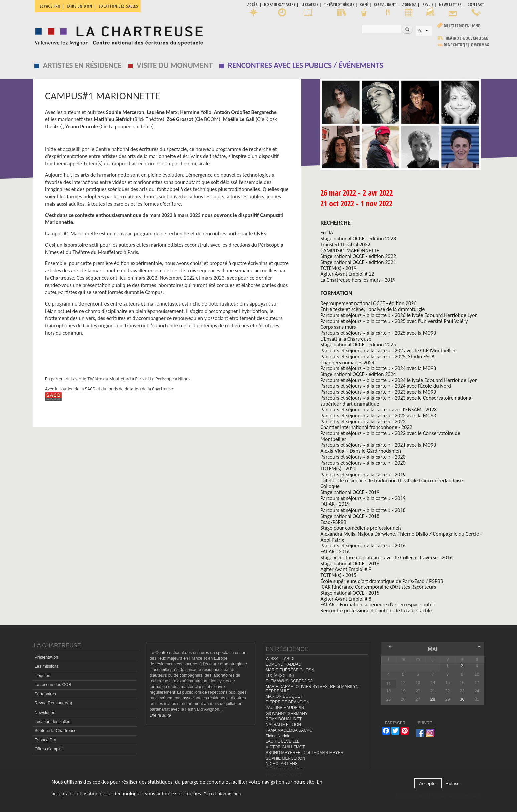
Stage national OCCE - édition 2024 (358, 374)
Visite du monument (175, 65)
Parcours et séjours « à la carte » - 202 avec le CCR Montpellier (388, 350)
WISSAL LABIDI (280, 659)
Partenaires (45, 694)
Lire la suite (160, 715)
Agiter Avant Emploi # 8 (346, 599)
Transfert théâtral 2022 (345, 245)
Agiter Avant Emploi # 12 (347, 274)
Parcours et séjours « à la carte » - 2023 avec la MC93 (378, 392)
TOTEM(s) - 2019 (338, 268)
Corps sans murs (338, 327)
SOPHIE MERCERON (285, 758)
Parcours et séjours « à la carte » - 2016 (363, 545)
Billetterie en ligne (462, 26)
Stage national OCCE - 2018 (350, 516)
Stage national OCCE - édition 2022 (358, 256)
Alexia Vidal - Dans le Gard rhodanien (361, 451)
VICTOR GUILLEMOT (285, 747)
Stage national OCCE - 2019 (350, 492)
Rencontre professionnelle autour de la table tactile (376, 611)
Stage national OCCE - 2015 (350, 593)
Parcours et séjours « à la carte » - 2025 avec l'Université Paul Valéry (394, 321)
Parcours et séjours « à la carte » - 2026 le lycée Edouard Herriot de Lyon (399, 315)
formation (336, 293)
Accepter (428, 783)
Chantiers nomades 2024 (347, 362)
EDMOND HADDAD (283, 664)
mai (433, 649)
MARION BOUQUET (284, 696)
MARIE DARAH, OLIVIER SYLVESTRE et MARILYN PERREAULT (312, 689)
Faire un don (79, 6)
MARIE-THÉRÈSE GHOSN (290, 670)
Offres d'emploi (48, 749)
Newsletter (44, 713)
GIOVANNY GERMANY (287, 714)
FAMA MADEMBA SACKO (289, 730)
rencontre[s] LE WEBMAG (466, 45)
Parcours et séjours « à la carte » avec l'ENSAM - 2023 (378, 410)
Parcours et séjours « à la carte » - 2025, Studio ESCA (377, 356)
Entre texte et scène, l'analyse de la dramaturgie (373, 309)
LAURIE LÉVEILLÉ (283, 741)
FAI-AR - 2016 (335, 551)
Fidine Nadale (278, 736)
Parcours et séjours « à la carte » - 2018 (363, 510)
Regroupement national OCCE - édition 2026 (368, 303)
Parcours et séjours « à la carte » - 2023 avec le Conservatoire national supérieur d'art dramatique (396, 401)
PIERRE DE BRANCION (287, 702)
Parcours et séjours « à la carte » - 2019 (363, 475)
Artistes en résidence (82, 65)
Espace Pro (45, 740)
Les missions (47, 666)
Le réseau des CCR (53, 685)
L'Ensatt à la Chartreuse (346, 339)
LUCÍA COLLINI (280, 676)
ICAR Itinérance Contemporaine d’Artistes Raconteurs (378, 587)
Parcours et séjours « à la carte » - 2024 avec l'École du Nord (386, 386)
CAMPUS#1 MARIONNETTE (350, 251)
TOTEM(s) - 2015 (338, 575)
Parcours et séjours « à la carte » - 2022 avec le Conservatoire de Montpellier (390, 436)
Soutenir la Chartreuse (55, 731)
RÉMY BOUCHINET (284, 719)
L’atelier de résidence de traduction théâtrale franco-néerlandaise (391, 481)
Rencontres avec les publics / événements (305, 65)
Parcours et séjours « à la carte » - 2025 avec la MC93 (378, 333)
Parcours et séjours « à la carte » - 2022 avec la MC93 (378, 416)
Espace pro (50, 6)
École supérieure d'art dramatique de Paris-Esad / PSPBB (382, 581)
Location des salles (118, 6)
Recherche (335, 223)
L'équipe (42, 676)
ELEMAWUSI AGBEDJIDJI (289, 681)
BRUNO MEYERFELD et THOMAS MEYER (304, 753)
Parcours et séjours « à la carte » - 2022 (363, 422)
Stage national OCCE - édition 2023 (358, 239)
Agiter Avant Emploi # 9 (346, 569)
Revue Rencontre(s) (53, 703)
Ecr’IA (327, 233)
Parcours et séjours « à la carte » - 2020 (363, 457)
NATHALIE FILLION (283, 725)
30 (462, 699)
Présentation (46, 657)
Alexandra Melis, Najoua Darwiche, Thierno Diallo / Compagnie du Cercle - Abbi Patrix (401, 537)
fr (420, 31)
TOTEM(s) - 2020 (338, 469)
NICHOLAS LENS (282, 764)
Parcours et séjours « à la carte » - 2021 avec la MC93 (378, 445)
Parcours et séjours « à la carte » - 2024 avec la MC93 (378, 368)
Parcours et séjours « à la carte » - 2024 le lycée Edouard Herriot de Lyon (399, 380)
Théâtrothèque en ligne (466, 38)
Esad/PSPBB (333, 522)
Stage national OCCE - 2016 (350, 563)
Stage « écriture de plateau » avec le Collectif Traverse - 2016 (386, 557)
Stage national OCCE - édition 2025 (358, 344)
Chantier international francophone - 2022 (366, 427)
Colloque (330, 486)
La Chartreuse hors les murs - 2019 (358, 280)
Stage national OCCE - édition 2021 (358, 262)
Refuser (453, 783)
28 (433, 699)
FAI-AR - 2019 (335, 504)
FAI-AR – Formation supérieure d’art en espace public (378, 604)
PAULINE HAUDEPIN (285, 708)
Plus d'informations (222, 794)
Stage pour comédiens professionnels (361, 528)
